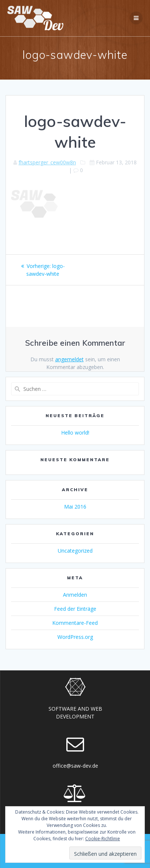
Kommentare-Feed (75, 623)
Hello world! (75, 433)
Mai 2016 (75, 507)
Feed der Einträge (75, 609)
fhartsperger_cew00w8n (47, 162)
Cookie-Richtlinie (103, 839)
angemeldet (69, 359)
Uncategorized (75, 551)
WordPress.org (75, 637)
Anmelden (75, 595)
